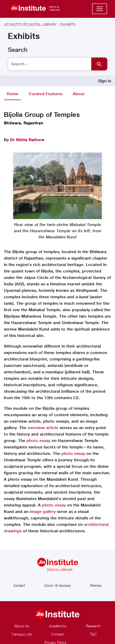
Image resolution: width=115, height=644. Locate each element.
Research (93, 626)
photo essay (38, 441)
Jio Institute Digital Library (30, 24)
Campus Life (22, 634)
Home (13, 94)
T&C (93, 634)
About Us (22, 626)
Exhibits (68, 24)
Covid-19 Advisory (58, 585)
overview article (44, 428)
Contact (19, 585)
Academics (58, 626)
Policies (96, 585)
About (79, 94)
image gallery (43, 512)
